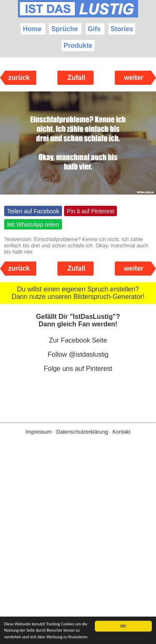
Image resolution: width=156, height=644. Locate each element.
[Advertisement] (78, 553)
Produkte (78, 46)
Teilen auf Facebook (33, 211)
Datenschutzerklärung (82, 432)
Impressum (38, 432)
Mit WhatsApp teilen (33, 225)
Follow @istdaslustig (78, 354)
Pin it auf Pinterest (91, 211)
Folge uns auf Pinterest (78, 369)
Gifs (94, 29)
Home (32, 29)
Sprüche (64, 29)
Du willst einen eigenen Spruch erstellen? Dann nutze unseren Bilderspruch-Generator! (78, 293)
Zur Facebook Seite (78, 340)
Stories (122, 29)
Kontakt (121, 432)
